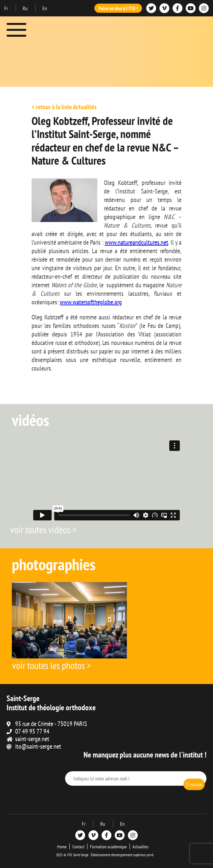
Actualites (141, 847)
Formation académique (108, 847)
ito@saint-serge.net (38, 746)
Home (62, 847)
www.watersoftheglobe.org (91, 302)
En (45, 8)
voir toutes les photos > (51, 665)
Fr (7, 8)
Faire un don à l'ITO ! (118, 8)
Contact (78, 847)
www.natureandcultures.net (137, 242)
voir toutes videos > (43, 529)
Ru (26, 8)
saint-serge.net (32, 739)
